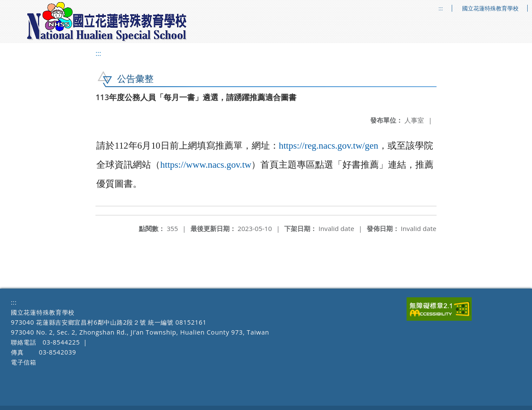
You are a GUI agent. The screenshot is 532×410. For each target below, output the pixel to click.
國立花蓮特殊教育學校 (490, 8)
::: (441, 8)
